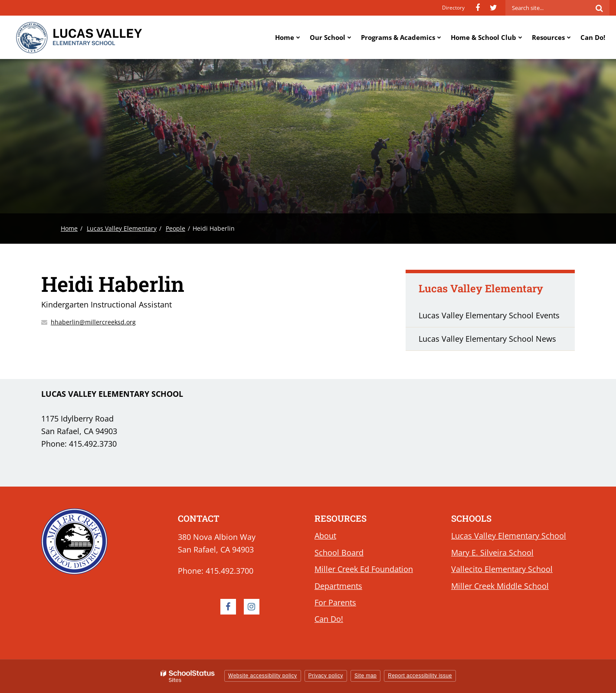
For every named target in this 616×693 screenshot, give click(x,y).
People (175, 228)
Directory (453, 8)
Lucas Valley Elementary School (509, 536)
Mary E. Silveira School (492, 552)
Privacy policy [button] (326, 676)
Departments (338, 586)
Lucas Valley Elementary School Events (489, 315)
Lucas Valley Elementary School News (487, 339)
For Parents (335, 602)
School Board (339, 552)
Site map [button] (365, 676)
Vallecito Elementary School (502, 569)
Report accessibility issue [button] (420, 676)
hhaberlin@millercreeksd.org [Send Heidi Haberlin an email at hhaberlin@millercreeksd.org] (93, 322)
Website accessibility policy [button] (263, 676)
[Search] (599, 8)
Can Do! (329, 619)
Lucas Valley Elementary (122, 228)
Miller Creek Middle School (500, 586)
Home (69, 228)
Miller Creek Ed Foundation (364, 569)
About (325, 536)
